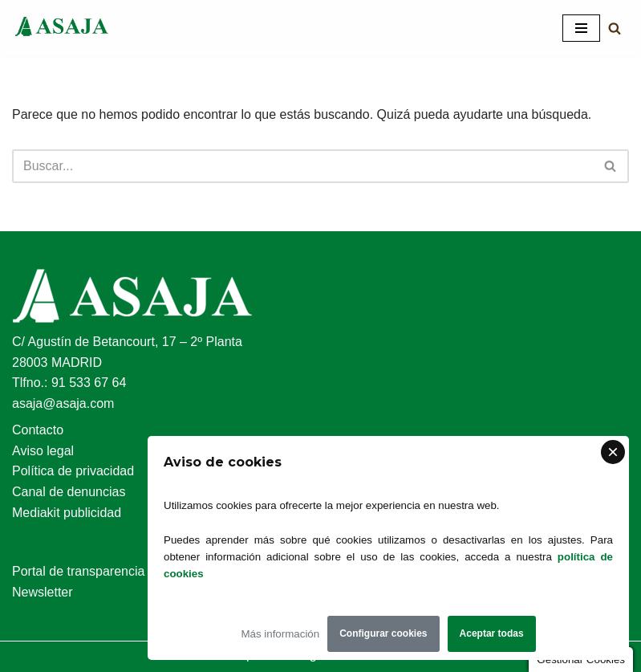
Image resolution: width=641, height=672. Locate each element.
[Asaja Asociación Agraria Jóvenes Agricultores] (60, 28)
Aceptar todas (492, 633)
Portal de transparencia (78, 571)
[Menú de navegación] (581, 28)
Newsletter (43, 592)
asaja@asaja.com (63, 403)
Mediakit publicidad (67, 513)
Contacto (38, 430)
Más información (280, 634)
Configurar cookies (383, 633)
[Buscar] (615, 28)
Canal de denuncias (69, 492)
